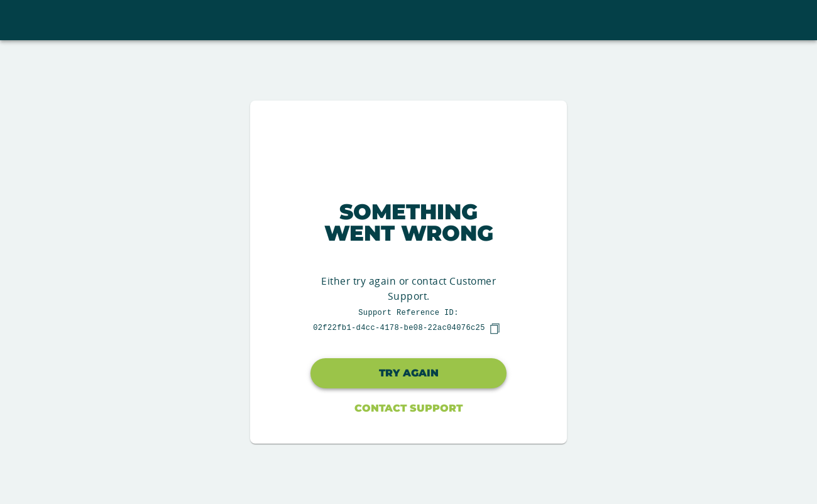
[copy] (495, 329)
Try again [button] (409, 373)
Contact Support (409, 408)
